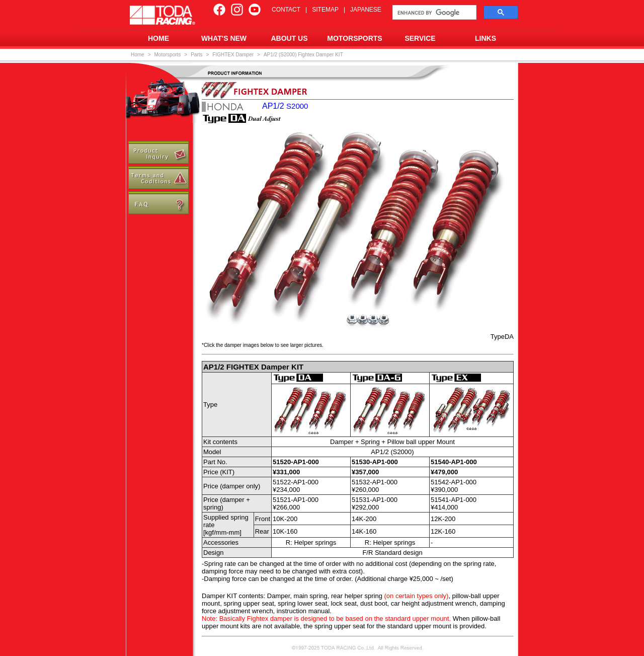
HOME (158, 38)
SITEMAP (325, 10)
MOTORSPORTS (354, 38)
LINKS (486, 38)
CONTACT (286, 10)
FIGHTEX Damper (233, 55)
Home (138, 55)
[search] (433, 13)
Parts (196, 55)
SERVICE (420, 38)
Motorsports (168, 55)
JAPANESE (366, 10)
